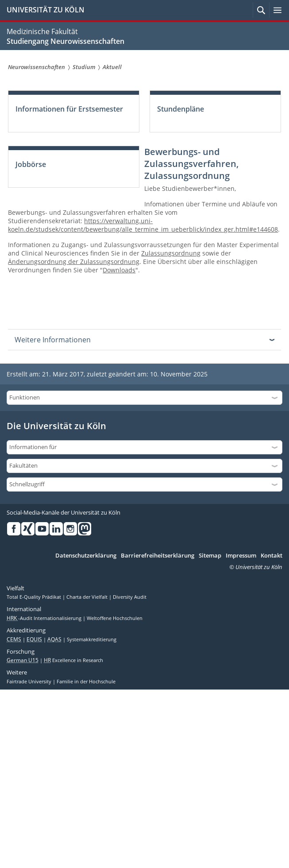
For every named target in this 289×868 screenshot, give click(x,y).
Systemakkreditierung (92, 639)
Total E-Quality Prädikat (35, 597)
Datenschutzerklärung (86, 556)
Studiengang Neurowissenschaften (66, 41)
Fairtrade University (30, 682)
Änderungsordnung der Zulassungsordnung (74, 262)
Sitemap (210, 556)
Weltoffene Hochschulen (115, 618)
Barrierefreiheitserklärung (158, 556)
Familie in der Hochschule (86, 682)
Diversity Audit (130, 597)
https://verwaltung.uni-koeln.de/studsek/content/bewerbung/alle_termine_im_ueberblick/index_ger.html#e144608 (143, 225)
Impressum (241, 556)
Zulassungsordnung (171, 253)
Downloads (119, 270)
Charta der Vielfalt (88, 597)
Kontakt (272, 556)
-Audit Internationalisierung (45, 618)
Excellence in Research (73, 660)
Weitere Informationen (53, 340)
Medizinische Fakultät (42, 31)
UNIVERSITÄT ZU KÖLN (46, 10)
